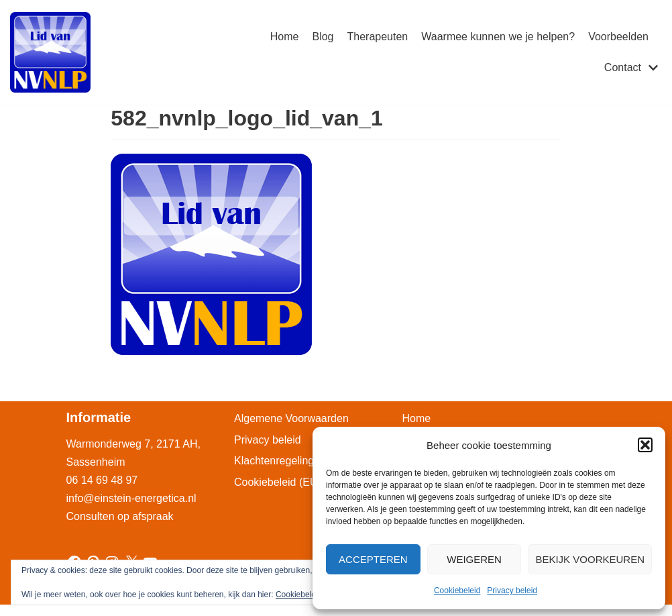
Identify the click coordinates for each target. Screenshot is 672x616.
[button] (645, 445)
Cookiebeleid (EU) (278, 482)
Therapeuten (378, 37)
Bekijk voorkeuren (590, 559)
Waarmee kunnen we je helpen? (498, 37)
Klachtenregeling (274, 461)
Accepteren (373, 559)
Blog (323, 37)
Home (285, 37)
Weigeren (474, 559)
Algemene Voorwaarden (291, 418)
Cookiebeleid (457, 591)
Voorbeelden (618, 37)
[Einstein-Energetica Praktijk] (50, 52)
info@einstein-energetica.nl (131, 498)
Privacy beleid (512, 591)
